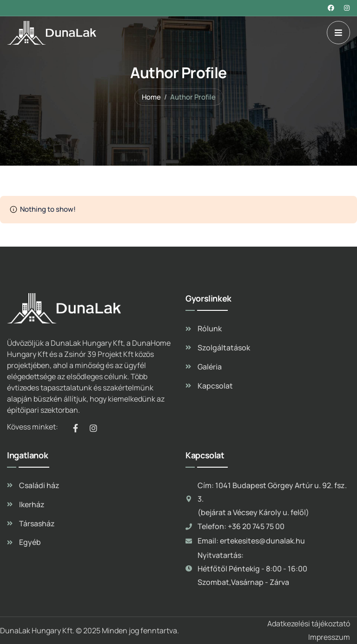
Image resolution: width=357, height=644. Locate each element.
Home (151, 97)
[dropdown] (338, 33)
